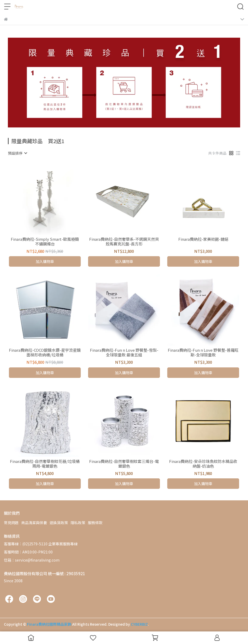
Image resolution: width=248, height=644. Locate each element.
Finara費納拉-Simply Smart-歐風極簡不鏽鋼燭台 (45, 242)
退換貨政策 (59, 523)
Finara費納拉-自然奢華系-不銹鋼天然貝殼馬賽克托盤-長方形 (124, 242)
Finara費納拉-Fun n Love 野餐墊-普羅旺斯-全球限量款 (203, 352)
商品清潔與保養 (34, 523)
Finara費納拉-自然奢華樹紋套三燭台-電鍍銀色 (124, 464)
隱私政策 (78, 523)
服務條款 (95, 523)
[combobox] (17, 153)
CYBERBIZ (139, 624)
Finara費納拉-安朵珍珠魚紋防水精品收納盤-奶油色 (203, 464)
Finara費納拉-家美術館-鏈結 (203, 239)
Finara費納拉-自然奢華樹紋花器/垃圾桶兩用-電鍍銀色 (45, 464)
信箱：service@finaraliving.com (32, 560)
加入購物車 (45, 261)
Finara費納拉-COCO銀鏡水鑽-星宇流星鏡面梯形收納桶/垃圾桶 (45, 352)
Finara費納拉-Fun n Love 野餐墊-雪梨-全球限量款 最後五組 (124, 352)
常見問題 (11, 523)
